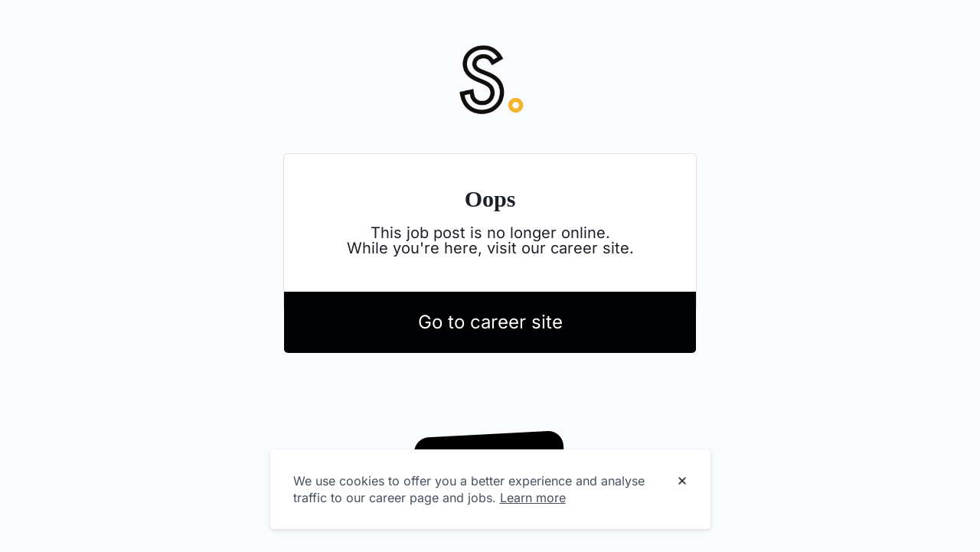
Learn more (533, 498)
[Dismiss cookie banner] (682, 482)
